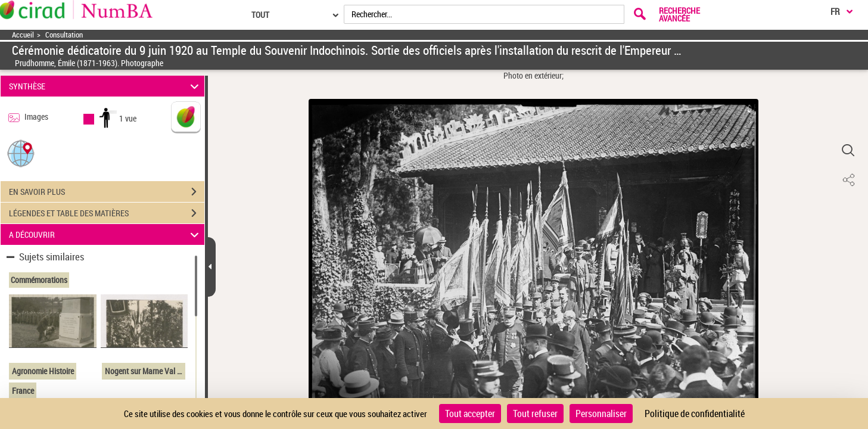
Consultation (64, 35)
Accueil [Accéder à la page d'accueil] (23, 35)
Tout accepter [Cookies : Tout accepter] (470, 414)
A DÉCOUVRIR (106, 234)
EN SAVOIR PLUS (107, 192)
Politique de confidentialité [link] (695, 414)
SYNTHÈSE (106, 86)
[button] (21, 153)
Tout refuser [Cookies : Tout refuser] (535, 414)
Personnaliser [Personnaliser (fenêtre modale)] (601, 414)
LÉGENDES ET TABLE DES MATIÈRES (107, 213)
